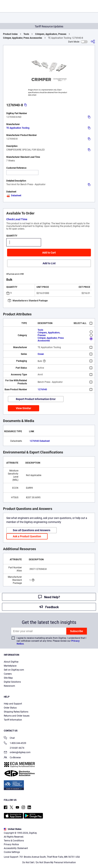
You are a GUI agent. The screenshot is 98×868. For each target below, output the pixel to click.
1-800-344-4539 (15, 743)
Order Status (10, 708)
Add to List (49, 263)
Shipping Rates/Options (16, 712)
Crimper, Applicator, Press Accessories (23, 38)
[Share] (93, 42)
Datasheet (14, 196)
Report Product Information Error (36, 399)
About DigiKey (11, 662)
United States (13, 829)
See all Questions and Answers (32, 530)
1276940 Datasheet (40, 441)
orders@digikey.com (17, 753)
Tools (26, 34)
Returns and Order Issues (17, 716)
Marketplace (10, 666)
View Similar (23, 408)
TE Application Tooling (18, 128)
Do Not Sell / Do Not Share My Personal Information (49, 862)
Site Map (8, 678)
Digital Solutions (12, 682)
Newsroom (9, 686)
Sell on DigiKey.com (14, 670)
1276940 (42, 389)
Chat (9, 738)
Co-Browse (12, 758)
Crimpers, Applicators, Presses (51, 34)
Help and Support (13, 704)
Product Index (10, 34)
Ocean (41, 354)
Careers (8, 674)
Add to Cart (49, 253)
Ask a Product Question (27, 536)
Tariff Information (13, 720)
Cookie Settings (12, 852)
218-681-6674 (14, 748)
